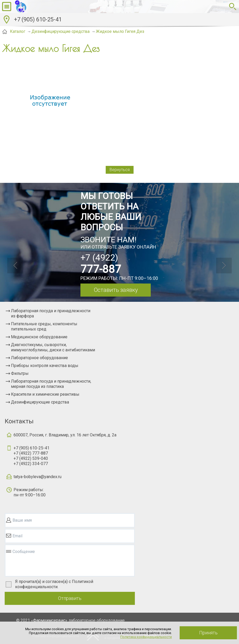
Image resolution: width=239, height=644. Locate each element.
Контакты (19, 421)
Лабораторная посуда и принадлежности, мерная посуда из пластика (51, 384)
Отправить (70, 598)
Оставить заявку (116, 290)
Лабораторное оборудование (39, 358)
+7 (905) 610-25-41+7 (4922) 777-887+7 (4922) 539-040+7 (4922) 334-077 (32, 456)
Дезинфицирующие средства (40, 402)
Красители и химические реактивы (45, 394)
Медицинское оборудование (39, 337)
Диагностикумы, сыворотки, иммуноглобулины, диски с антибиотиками (53, 347)
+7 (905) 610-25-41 (38, 19)
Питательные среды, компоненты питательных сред (44, 326)
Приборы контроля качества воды (45, 366)
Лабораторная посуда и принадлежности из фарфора (51, 313)
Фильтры (20, 373)
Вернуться (120, 170)
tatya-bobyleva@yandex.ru (37, 477)
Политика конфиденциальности (146, 637)
